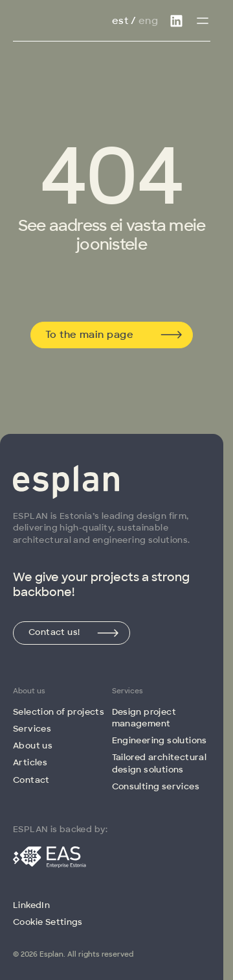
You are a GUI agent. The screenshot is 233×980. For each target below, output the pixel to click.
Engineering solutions (160, 740)
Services (32, 729)
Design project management (144, 718)
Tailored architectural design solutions (160, 763)
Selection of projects (59, 712)
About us (33, 746)
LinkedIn (31, 905)
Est (120, 21)
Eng (148, 21)
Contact (31, 780)
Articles (30, 762)
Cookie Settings (48, 922)
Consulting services (156, 786)
